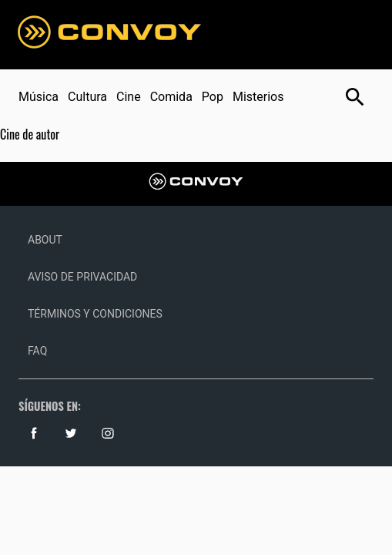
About (45, 240)
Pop (213, 97)
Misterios (258, 97)
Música (39, 97)
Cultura (87, 97)
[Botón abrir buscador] (355, 97)
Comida (171, 97)
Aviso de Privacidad (82, 277)
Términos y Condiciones (95, 314)
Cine (129, 97)
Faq (37, 351)
